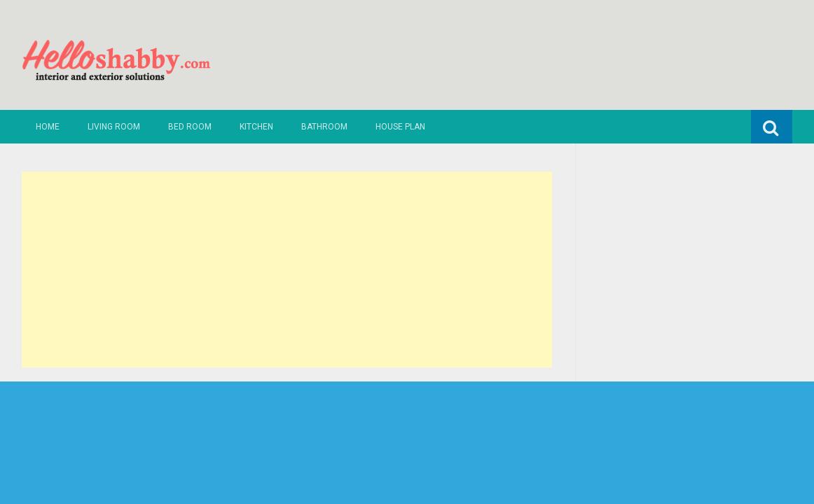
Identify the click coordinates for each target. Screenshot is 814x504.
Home (48, 127)
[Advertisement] (287, 269)
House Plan (400, 127)
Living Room (114, 127)
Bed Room (190, 127)
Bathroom (324, 127)
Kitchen (256, 127)
